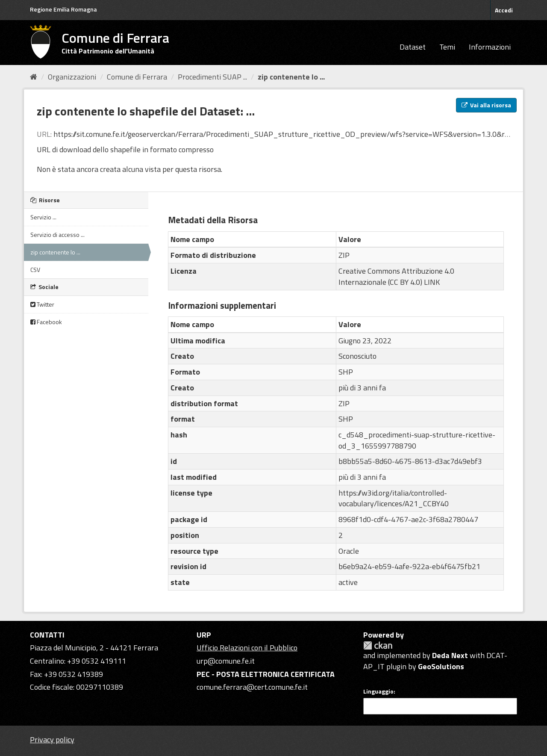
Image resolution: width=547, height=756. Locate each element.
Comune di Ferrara (137, 77)
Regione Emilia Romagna (63, 9)
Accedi (504, 10)
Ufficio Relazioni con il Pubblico (247, 648)
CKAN (378, 645)
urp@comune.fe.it (226, 661)
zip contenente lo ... (291, 77)
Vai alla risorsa (486, 105)
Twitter (42, 304)
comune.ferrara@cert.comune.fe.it (252, 687)
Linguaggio (378, 691)
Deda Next (450, 655)
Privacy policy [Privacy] (52, 740)
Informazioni (490, 47)
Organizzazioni (72, 77)
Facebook (46, 322)
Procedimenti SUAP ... (212, 77)
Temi (447, 47)
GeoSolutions (441, 666)
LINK (432, 282)
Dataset (413, 47)
